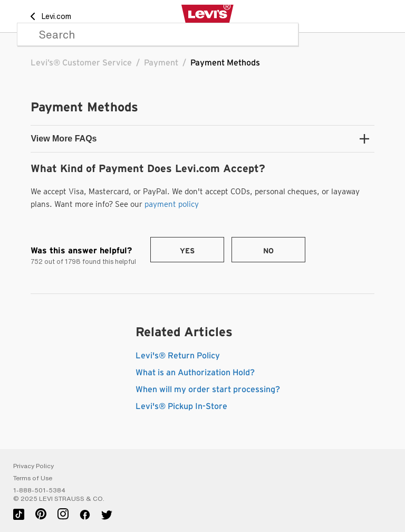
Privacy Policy (33, 466)
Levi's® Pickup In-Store (181, 406)
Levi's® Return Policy (178, 356)
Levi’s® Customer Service (81, 63)
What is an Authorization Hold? (195, 373)
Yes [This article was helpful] (187, 251)
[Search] (158, 34)
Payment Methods (225, 63)
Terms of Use (33, 478)
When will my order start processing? (208, 389)
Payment (161, 63)
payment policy (172, 204)
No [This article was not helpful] (268, 251)
